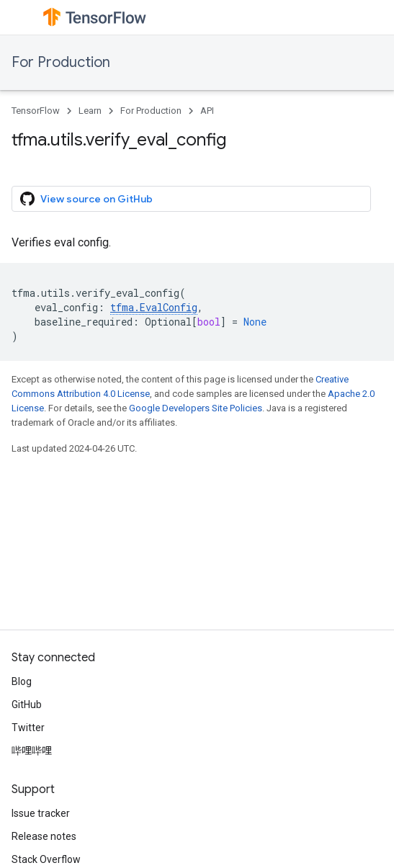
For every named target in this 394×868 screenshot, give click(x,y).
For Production (61, 62)
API (207, 111)
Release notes (44, 836)
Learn (90, 111)
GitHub (27, 704)
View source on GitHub (86, 199)
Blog (22, 681)
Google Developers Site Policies (196, 408)
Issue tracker (41, 813)
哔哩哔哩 (32, 751)
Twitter (28, 728)
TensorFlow (36, 111)
